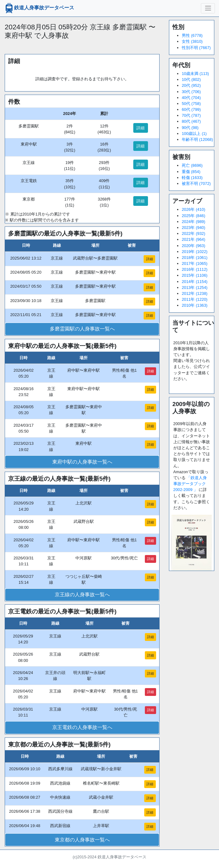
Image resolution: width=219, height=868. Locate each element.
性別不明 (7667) (196, 48)
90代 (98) (190, 128)
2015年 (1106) (195, 275)
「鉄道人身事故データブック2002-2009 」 (190, 484)
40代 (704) (191, 98)
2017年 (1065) (195, 263)
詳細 (140, 128)
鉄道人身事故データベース (39, 8)
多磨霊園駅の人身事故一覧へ (82, 329)
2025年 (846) (194, 216)
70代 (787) (191, 115)
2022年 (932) (194, 233)
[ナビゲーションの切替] (208, 8)
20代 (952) (191, 85)
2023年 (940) (194, 228)
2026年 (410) (194, 209)
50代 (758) (191, 104)
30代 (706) (191, 92)
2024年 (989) (194, 222)
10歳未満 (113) (195, 74)
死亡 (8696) (192, 165)
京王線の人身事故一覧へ (82, 595)
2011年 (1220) (195, 299)
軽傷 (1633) (192, 178)
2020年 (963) (194, 246)
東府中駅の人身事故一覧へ (82, 462)
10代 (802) (191, 79)
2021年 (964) (194, 239)
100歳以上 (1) (194, 134)
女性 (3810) (192, 41)
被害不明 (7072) (196, 184)
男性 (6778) (192, 35)
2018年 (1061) (195, 258)
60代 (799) (191, 109)
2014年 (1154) (195, 282)
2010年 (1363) (195, 305)
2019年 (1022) (195, 252)
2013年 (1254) (195, 288)
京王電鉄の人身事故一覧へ (82, 727)
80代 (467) (191, 121)
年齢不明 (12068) (197, 139)
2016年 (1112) (195, 269)
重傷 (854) (191, 172)
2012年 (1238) (195, 293)
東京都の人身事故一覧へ (82, 840)
